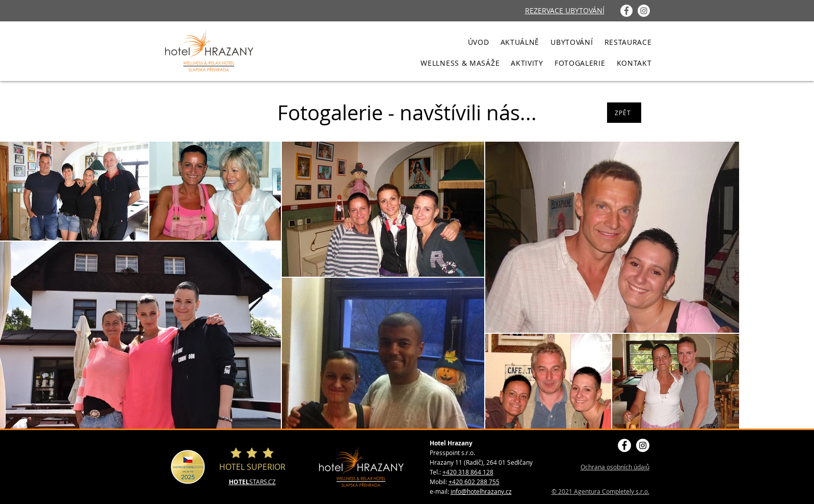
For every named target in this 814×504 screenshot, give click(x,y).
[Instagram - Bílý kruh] (644, 11)
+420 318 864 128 (468, 472)
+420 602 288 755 (474, 482)
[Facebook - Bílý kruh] (626, 11)
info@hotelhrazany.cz (481, 491)
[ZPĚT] (624, 113)
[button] (572, 42)
